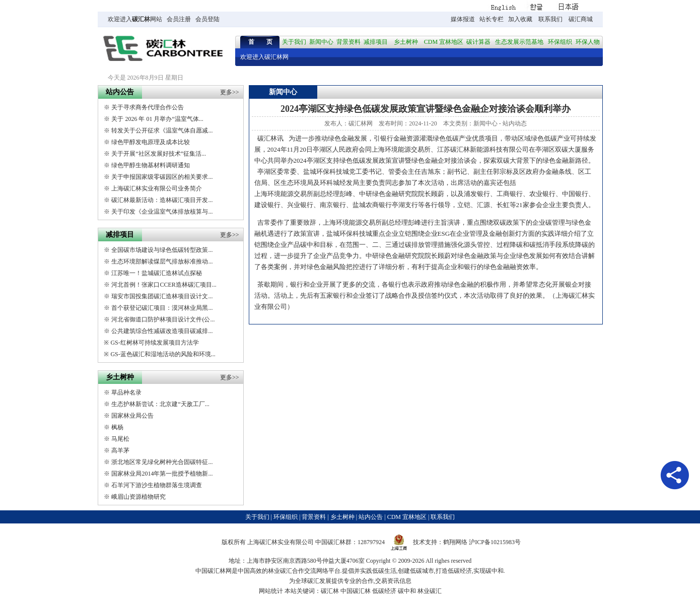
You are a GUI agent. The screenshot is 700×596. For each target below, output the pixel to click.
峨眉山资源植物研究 (138, 497)
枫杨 (117, 427)
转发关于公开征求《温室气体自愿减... (162, 130)
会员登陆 (207, 19)
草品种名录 (126, 392)
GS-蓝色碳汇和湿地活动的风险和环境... (163, 354)
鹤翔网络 (455, 542)
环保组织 (560, 42)
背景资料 (348, 42)
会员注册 (179, 19)
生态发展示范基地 (519, 42)
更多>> (230, 92)
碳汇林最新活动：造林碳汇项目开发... (162, 200)
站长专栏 (492, 19)
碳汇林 (141, 19)
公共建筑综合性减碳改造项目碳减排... (162, 331)
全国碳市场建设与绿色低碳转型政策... (162, 250)
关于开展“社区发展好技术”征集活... (159, 154)
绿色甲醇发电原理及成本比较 (151, 142)
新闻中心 (321, 42)
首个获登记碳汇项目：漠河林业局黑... (162, 308)
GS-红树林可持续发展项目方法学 (154, 343)
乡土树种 (406, 42)
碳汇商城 (581, 19)
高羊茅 (120, 450)
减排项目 (376, 42)
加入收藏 (520, 19)
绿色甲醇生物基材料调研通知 (151, 165)
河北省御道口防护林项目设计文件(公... (163, 319)
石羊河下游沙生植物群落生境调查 (157, 485)
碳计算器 (478, 42)
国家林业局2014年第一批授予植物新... (162, 474)
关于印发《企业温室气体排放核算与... (162, 212)
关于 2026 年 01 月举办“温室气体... (157, 119)
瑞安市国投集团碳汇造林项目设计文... (162, 296)
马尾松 (120, 439)
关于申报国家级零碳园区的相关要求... (162, 177)
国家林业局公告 (132, 416)
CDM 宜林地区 (444, 42)
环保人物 (588, 42)
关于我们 (294, 42)
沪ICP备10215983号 (495, 542)
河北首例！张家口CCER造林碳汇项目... (164, 285)
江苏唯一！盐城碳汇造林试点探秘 (157, 273)
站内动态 (515, 123)
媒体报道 (463, 19)
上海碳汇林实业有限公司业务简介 (157, 188)
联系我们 (550, 19)
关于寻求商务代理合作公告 (148, 107)
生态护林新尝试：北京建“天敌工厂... (160, 404)
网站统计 (271, 591)
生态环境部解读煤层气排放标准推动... (162, 261)
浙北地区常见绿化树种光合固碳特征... (162, 462)
